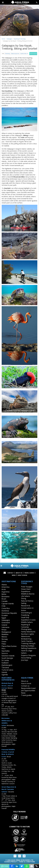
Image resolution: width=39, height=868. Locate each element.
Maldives (5, 634)
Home (3, 39)
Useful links (24, 54)
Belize (4, 594)
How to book (22, 575)
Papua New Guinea (9, 646)
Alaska (4, 585)
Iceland (4, 625)
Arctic (4, 589)
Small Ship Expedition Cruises (28, 619)
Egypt (4, 618)
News (14, 575)
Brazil (4, 599)
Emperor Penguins (28, 655)
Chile (3, 606)
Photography (26, 629)
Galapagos (9, 39)
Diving (24, 598)
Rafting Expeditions (29, 648)
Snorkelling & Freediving (26, 614)
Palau (4, 644)
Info (3, 54)
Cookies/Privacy (11, 862)
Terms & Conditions (27, 862)
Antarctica (5, 587)
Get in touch (33, 54)
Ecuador (5, 615)
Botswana (5, 597)
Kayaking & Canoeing (20, 39)
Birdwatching (26, 639)
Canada (4, 601)
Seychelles (6, 651)
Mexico (4, 637)
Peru (3, 649)
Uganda (5, 675)
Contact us (25, 686)
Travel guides (26, 695)
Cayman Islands (8, 604)
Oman (4, 641)
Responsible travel (28, 688)
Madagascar (6, 632)
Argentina (5, 592)
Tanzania (5, 668)
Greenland (6, 623)
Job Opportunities (28, 691)
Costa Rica (6, 608)
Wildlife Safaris (27, 622)
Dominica (5, 611)
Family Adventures (28, 632)
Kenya (4, 630)
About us (25, 681)
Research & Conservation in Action (27, 608)
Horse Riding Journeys (26, 659)
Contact (11, 573)
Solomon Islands (8, 656)
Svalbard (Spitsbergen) (7, 664)
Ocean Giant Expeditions (26, 590)
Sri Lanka (5, 660)
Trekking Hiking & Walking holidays (28, 645)
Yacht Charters (27, 641)
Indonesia (5, 627)
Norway (5, 639)
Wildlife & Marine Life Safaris (28, 595)
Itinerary (8, 54)
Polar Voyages (27, 587)
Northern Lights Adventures (28, 635)
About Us (19, 573)
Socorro (5, 653)
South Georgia (7, 658)
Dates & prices (15, 54)
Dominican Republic (9, 613)
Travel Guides (29, 573)
